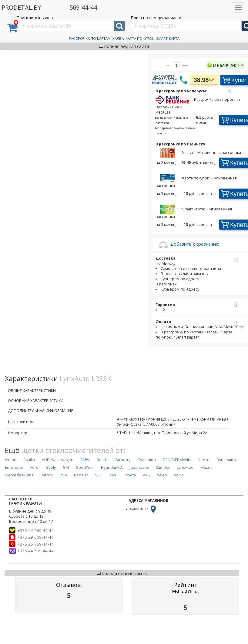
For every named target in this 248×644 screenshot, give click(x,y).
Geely (51, 467)
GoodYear (85, 467)
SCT (98, 475)
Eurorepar (14, 467)
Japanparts (139, 467)
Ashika (29, 460)
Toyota (130, 475)
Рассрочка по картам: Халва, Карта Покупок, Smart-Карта (124, 38)
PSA (63, 475)
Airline (11, 460)
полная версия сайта (124, 46)
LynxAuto (185, 467)
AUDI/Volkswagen (58, 460)
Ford (34, 467)
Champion (147, 460)
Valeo (162, 475)
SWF (113, 475)
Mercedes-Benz (19, 475)
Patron (47, 475)
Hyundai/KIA (112, 467)
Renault (81, 475)
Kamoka (163, 467)
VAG (146, 475)
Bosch (102, 460)
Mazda (206, 467)
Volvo (179, 475)
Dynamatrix (227, 460)
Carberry (122, 460)
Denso (204, 460)
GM (66, 467)
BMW (85, 460)
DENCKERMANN (177, 460)
